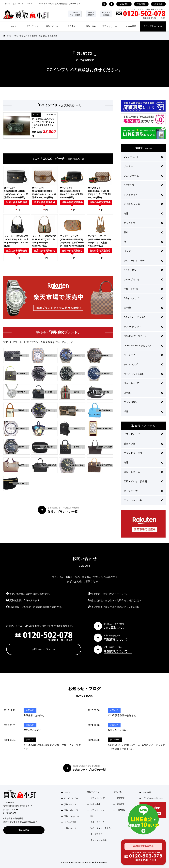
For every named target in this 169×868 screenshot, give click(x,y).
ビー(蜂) (143, 308)
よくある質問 (130, 26)
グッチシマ (143, 223)
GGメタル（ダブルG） (143, 317)
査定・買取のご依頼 (153, 26)
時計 (143, 213)
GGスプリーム (143, 176)
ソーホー (143, 166)
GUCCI (36, 115)
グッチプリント (143, 279)
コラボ (143, 393)
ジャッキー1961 (143, 383)
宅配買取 (141, 4)
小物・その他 (143, 289)
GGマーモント (143, 157)
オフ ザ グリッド (143, 327)
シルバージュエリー (143, 261)
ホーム (67, 792)
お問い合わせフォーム (44, 649)
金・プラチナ (143, 491)
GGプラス (143, 185)
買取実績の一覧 (71, 810)
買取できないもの (110, 26)
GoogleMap (24, 830)
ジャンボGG (143, 402)
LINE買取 (121, 810)
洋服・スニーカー (143, 472)
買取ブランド (33, 26)
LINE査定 (124, 4)
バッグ (143, 251)
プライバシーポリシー (153, 798)
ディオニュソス (143, 204)
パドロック (143, 355)
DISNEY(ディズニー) (143, 336)
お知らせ (30, 710)
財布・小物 (143, 444)
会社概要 (147, 792)
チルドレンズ (143, 364)
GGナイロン (143, 270)
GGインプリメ (143, 298)
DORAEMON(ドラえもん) (143, 345)
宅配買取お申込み (143, 846)
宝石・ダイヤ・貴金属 (143, 481)
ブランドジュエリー (143, 453)
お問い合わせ (70, 828)
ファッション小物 (143, 500)
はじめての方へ (71, 798)
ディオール (115, 740)
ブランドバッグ (143, 434)
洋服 (143, 411)
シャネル (30, 740)
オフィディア (143, 195)
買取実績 (71, 26)
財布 (143, 232)
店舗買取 (158, 4)
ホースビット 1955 (143, 374)
